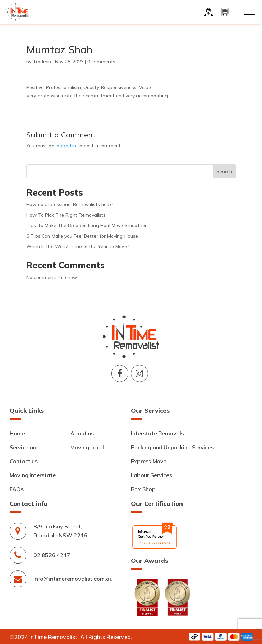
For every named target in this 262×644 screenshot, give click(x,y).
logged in (66, 146)
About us (82, 433)
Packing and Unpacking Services (172, 447)
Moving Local (87, 447)
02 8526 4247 (52, 555)
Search (224, 171)
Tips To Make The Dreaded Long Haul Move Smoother (86, 225)
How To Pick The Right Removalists (66, 215)
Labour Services (151, 475)
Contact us (24, 461)
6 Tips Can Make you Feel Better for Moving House (82, 236)
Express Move (149, 461)
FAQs (17, 489)
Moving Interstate (33, 475)
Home (17, 433)
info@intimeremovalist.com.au (73, 579)
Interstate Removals (157, 433)
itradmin (42, 62)
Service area (26, 447)
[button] (250, 12)
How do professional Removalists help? (70, 204)
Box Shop (143, 489)
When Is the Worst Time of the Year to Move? (78, 246)
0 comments (101, 62)
